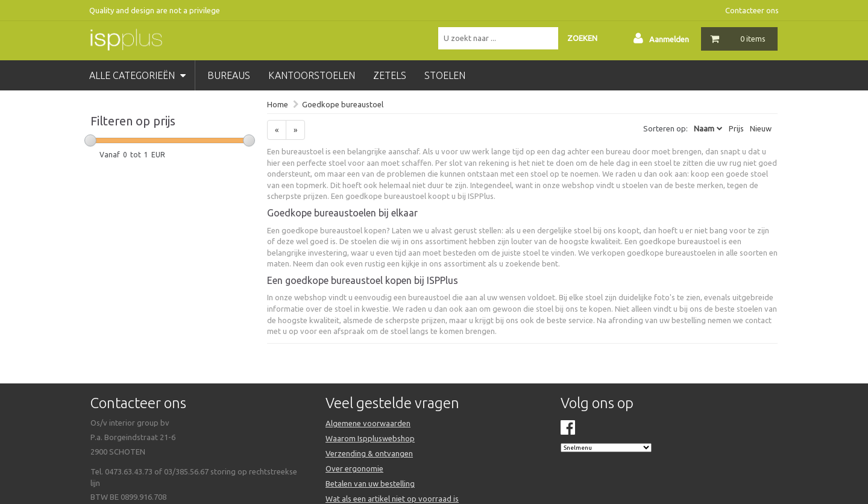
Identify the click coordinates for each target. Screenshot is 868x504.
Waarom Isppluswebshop (370, 438)
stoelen (445, 75)
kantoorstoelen (312, 75)
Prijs (736, 128)
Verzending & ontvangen (369, 453)
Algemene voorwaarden (368, 423)
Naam (704, 128)
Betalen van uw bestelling (370, 484)
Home (278, 104)
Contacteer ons (752, 10)
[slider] (90, 140)
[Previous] (277, 130)
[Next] (295, 130)
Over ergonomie (354, 468)
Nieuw (761, 128)
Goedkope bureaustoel (343, 104)
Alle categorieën (137, 75)
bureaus (229, 75)
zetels (390, 75)
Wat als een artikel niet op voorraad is (392, 499)
